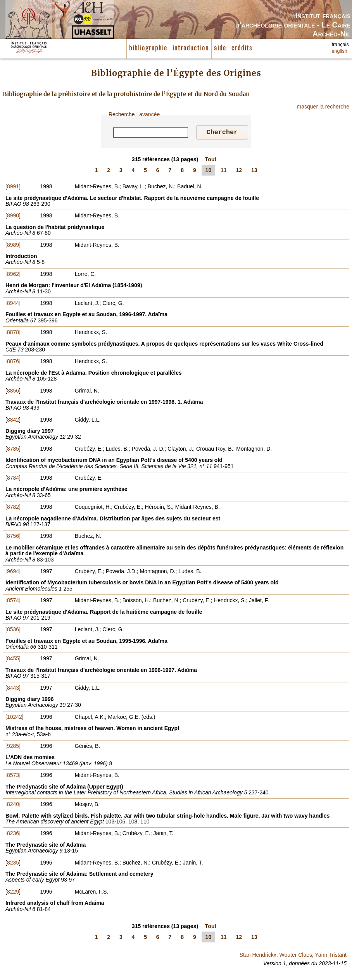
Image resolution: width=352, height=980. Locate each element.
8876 (13, 362)
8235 (13, 864)
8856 (13, 392)
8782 (13, 508)
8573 (13, 776)
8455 (13, 660)
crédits (242, 48)
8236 (13, 834)
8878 (13, 333)
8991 (13, 188)
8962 (13, 275)
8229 (13, 893)
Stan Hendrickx (258, 956)
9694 (13, 572)
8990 (13, 217)
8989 (13, 246)
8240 (13, 805)
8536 (13, 630)
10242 (15, 718)
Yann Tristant (331, 956)
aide (220, 48)
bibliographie (148, 48)
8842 (13, 421)
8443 (13, 689)
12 (239, 171)
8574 (13, 601)
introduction (191, 48)
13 (254, 171)
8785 (13, 450)
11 (224, 171)
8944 (13, 304)
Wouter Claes (296, 956)
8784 (13, 479)
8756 (13, 537)
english (340, 51)
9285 (13, 747)
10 (209, 171)
